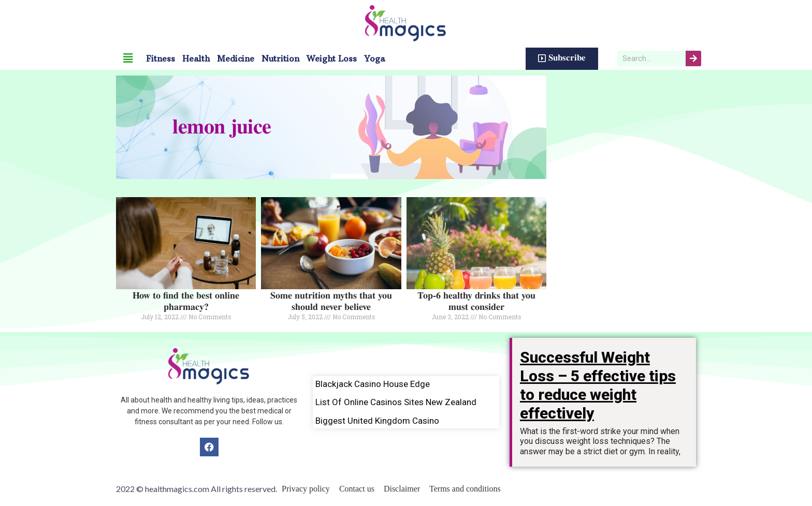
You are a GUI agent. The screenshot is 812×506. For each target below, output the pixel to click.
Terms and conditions (465, 489)
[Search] (693, 58)
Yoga (374, 58)
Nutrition (280, 58)
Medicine (236, 58)
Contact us (357, 489)
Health (196, 58)
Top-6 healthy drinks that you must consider (476, 301)
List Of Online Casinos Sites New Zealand (396, 402)
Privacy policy (306, 489)
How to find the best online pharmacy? (186, 301)
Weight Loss (332, 58)
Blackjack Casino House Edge (373, 384)
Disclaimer (402, 489)
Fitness (161, 58)
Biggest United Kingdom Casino (377, 421)
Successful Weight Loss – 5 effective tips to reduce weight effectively (598, 385)
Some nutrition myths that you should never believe (331, 301)
